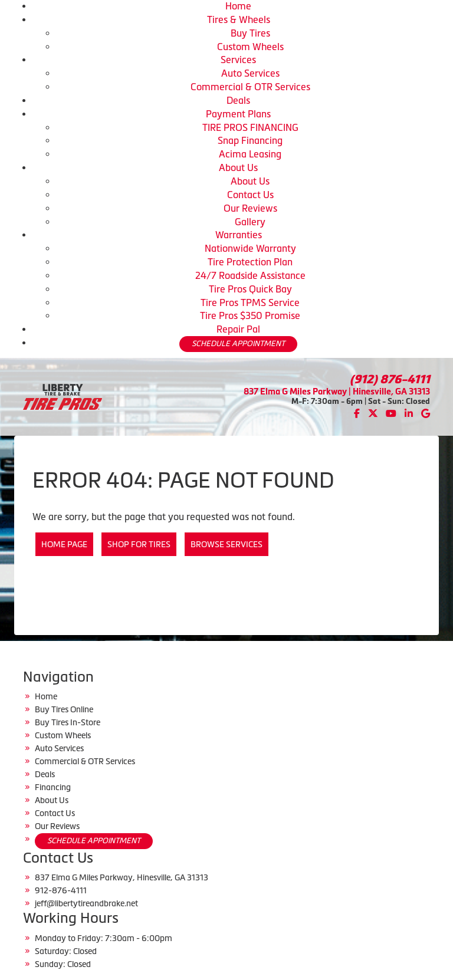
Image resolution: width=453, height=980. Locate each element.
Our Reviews (250, 208)
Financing (53, 787)
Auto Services (250, 73)
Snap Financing (250, 140)
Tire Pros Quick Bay (250, 289)
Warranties (239, 235)
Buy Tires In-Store (68, 722)
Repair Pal (238, 329)
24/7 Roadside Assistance (250, 275)
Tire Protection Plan (250, 262)
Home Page (64, 544)
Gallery (250, 222)
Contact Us (250, 195)
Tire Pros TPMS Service (250, 302)
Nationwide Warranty (250, 248)
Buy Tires (250, 33)
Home (238, 6)
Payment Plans (238, 114)
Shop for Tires (139, 544)
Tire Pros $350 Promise (250, 315)
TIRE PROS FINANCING (250, 127)
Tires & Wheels (239, 19)
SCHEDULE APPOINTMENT (238, 343)
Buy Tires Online (64, 709)
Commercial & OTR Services (250, 87)
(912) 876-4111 (390, 379)
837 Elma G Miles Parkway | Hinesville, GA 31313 (337, 391)
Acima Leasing (250, 154)
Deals (238, 100)
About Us (238, 167)
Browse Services (226, 544)
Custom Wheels (250, 47)
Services (238, 60)
